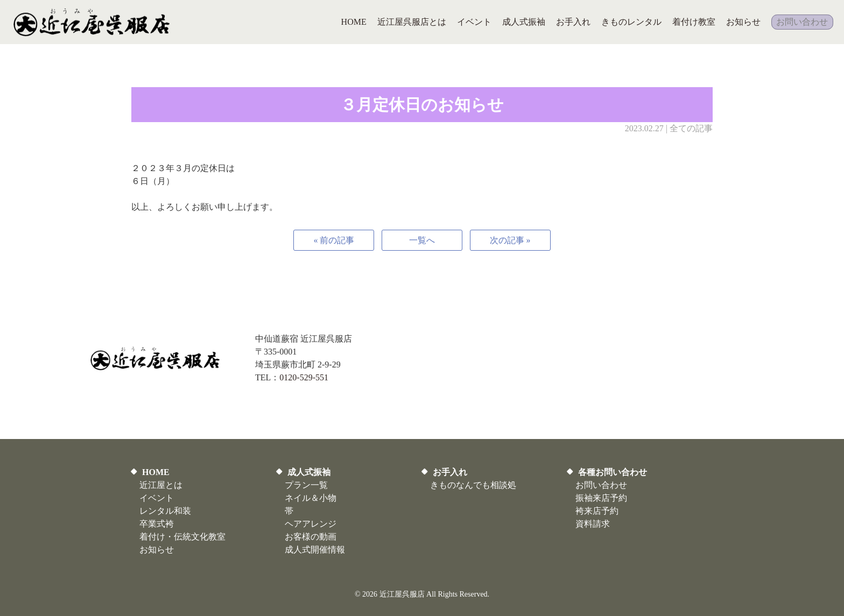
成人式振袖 (309, 472)
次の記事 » (510, 240)
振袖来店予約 (601, 498)
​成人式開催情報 (315, 550)
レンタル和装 (165, 511)
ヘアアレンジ (311, 524)
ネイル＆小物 (311, 498)
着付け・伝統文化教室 (182, 537)
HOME (156, 472)
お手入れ (450, 472)
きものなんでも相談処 (473, 485)
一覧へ (422, 240)
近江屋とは (161, 485)
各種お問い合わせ (613, 472)
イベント (157, 498)
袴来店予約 (597, 511)
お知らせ (157, 550)
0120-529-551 (304, 377)
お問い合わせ (601, 485)
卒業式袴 (157, 524)
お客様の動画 (311, 537)
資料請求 (593, 524)
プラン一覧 (306, 485)
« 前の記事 (334, 240)
